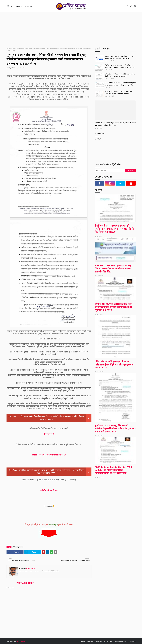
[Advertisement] (71, 29)
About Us (19, 6)
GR (14, 547)
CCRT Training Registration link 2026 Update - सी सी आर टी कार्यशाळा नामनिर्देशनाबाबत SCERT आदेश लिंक (113, 470)
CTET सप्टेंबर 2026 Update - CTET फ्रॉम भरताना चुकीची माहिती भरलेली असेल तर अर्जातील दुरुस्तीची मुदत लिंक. (120, 84)
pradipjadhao (11, 68)
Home (13, 6)
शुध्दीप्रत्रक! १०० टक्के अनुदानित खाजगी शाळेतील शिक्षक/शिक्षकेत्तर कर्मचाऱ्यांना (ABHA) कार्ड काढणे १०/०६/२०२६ (115, 428)
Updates (14, 48)
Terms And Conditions (121, 641)
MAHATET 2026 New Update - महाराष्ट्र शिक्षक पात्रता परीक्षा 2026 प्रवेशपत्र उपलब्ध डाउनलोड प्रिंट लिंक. (113, 268)
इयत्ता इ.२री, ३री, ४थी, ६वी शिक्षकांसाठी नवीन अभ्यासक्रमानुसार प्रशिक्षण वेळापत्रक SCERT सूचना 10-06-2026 (113, 307)
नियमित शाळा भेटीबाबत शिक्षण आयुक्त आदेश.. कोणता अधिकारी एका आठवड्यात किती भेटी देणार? (115, 124)
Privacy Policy (108, 641)
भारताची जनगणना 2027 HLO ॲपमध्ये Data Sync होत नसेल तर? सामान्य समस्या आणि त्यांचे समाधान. (119, 57)
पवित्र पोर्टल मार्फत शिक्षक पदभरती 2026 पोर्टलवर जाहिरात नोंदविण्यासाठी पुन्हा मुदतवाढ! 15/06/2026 (120, 75)
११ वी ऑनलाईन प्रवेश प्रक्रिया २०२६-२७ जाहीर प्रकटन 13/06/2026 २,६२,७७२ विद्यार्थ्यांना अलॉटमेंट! (119, 93)
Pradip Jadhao (21, 641)
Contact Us (28, 6)
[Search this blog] (110, 171)
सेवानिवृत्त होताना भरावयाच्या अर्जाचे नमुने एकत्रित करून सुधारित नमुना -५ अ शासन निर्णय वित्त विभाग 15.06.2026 (120, 66)
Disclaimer (133, 641)
